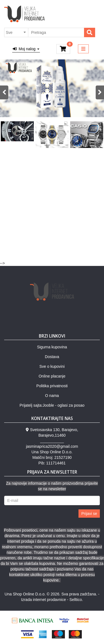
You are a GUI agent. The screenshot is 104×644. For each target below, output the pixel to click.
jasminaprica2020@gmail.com (52, 446)
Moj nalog (26, 49)
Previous (4, 92)
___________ (52, 441)
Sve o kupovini (52, 366)
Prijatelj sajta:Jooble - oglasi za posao (52, 405)
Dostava (52, 357)
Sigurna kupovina (52, 347)
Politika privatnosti (52, 386)
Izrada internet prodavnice (44, 600)
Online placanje (52, 376)
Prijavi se (89, 514)
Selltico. (76, 600)
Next (100, 92)
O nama (52, 396)
